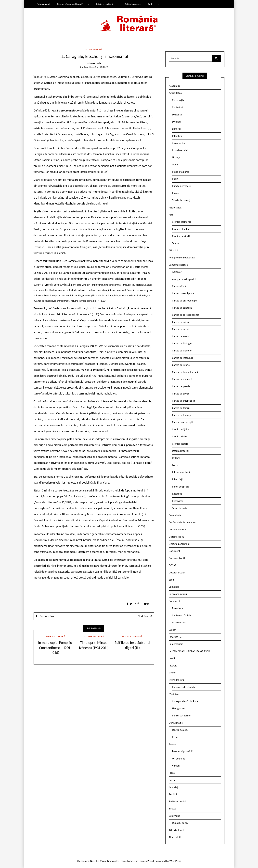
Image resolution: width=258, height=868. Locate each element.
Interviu (173, 666)
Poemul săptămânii (182, 751)
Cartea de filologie (182, 343)
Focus (175, 465)
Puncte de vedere (181, 186)
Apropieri (177, 272)
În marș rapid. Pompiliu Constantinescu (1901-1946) (55, 648)
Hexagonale (178, 708)
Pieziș (175, 179)
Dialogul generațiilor (180, 544)
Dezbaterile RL (176, 537)
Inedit (172, 658)
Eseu (171, 580)
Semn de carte (180, 508)
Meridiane (174, 694)
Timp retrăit (175, 837)
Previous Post (47, 616)
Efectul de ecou (180, 730)
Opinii (175, 165)
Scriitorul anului (177, 801)
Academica (175, 86)
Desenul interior (181, 451)
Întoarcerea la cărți (182, 472)
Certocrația (178, 100)
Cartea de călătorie (182, 308)
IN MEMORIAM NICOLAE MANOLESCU (189, 651)
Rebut (175, 737)
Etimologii (174, 587)
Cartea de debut (181, 329)
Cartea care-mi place (183, 293)
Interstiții (177, 136)
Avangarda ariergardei (184, 279)
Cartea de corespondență (186, 315)
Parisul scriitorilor (181, 716)
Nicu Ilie (95, 861)
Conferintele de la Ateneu (182, 522)
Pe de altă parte (181, 172)
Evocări (173, 630)
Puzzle (175, 193)
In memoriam (176, 644)
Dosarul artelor (177, 573)
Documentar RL (177, 558)
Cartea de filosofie (182, 351)
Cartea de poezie (181, 386)
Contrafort (178, 107)
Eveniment (174, 601)
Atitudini (173, 250)
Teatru (175, 243)
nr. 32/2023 (102, 67)
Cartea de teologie (182, 415)
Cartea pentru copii (182, 422)
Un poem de (179, 759)
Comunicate (175, 515)
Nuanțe (176, 157)
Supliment (174, 816)
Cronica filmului (180, 229)
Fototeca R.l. (175, 637)
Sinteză (173, 809)
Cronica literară (180, 444)
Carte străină (179, 286)
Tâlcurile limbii (176, 830)
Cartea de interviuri (182, 358)
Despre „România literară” (70, 4)
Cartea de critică (181, 322)
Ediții (151, 4)
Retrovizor (178, 501)
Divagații (177, 122)
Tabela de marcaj (181, 200)
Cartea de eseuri (181, 336)
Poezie (172, 744)
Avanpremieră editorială (182, 258)
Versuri (176, 766)
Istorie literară (94, 49)
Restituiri (174, 794)
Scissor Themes (139, 861)
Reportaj (173, 787)
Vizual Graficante (109, 861)
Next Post (143, 616)
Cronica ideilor (180, 436)
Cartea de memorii (182, 379)
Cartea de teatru (181, 408)
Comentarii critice (178, 265)
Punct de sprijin (180, 487)
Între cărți (177, 479)
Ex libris (176, 458)
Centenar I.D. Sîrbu (182, 615)
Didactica (177, 115)
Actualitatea (175, 93)
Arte (171, 215)
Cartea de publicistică (183, 401)
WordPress (175, 861)
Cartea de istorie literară (185, 372)
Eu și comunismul (178, 594)
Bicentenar (178, 608)
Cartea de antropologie (184, 301)
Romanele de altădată (184, 687)
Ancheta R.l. (175, 208)
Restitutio (177, 494)
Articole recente (133, 4)
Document (174, 551)
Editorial (177, 129)
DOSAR (173, 565)
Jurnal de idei (179, 143)
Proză (172, 773)
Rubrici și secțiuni (104, 4)
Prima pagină (43, 4)
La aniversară (179, 623)
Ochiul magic (176, 723)
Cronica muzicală (181, 236)
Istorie (172, 673)
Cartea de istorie (181, 365)
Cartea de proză (181, 394)
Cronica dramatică (182, 222)
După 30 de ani (180, 823)
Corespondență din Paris (185, 701)
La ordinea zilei (180, 150)
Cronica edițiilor (181, 429)
